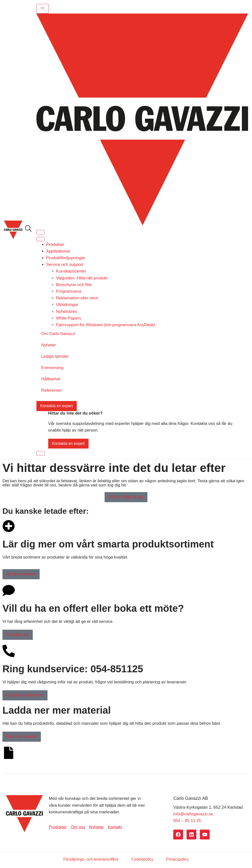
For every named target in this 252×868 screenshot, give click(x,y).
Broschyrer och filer (74, 285)
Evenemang (53, 368)
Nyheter (49, 345)
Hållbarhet (51, 379)
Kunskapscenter (71, 271)
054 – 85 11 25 (187, 821)
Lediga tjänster (55, 356)
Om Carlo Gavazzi (58, 334)
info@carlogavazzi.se (193, 814)
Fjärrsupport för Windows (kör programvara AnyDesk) (106, 325)
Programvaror (69, 291)
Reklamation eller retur (77, 298)
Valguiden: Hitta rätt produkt (82, 278)
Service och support (65, 265)
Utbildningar (67, 305)
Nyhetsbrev (67, 312)
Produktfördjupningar (66, 258)
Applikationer (58, 251)
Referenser (52, 390)
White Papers (69, 318)
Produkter (55, 245)
